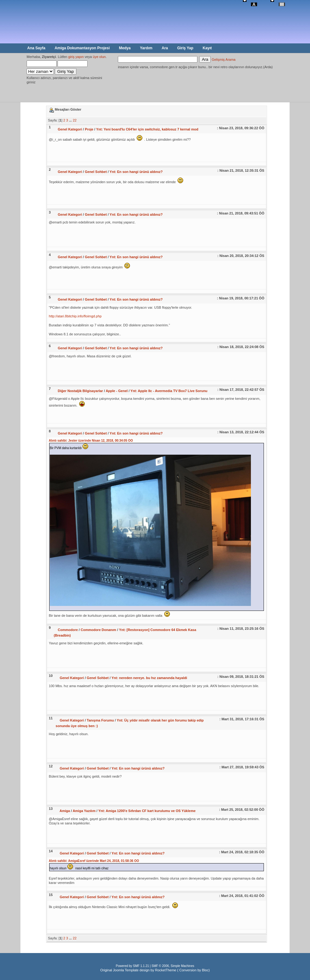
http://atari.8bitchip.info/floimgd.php (75, 316)
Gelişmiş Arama (224, 60)
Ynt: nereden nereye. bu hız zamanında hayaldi (149, 678)
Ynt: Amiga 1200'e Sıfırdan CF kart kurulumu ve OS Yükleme (147, 811)
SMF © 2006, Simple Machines (173, 966)
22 (75, 120)
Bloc (205, 970)
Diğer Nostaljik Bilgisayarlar (80, 391)
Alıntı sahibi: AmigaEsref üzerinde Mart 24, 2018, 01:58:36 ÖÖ (94, 861)
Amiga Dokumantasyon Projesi (82, 48)
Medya (125, 48)
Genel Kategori (70, 129)
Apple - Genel (117, 391)
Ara (165, 48)
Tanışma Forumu (100, 720)
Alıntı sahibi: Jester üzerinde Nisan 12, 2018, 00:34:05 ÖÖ (91, 441)
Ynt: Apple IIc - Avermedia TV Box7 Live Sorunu (169, 391)
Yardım (146, 48)
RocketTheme (166, 970)
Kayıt (207, 48)
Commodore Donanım (99, 630)
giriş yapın (76, 57)
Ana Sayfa (36, 48)
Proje (89, 129)
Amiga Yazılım (84, 811)
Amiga (65, 811)
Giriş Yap (185, 48)
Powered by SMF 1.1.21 (132, 966)
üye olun (99, 57)
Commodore (68, 630)
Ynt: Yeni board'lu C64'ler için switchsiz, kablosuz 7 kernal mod (147, 129)
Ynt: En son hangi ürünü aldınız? (136, 172)
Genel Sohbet (96, 172)
